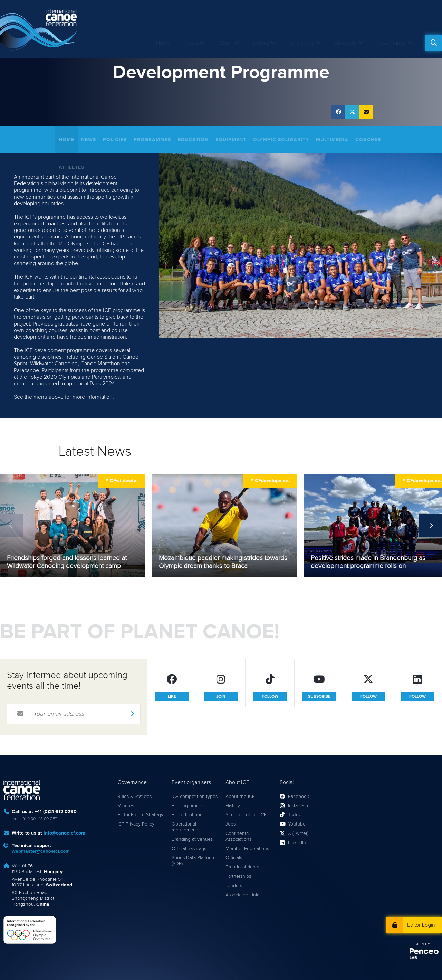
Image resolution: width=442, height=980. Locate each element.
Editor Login (421, 925)
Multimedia (332, 140)
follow (270, 697)
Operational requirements (185, 827)
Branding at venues (192, 839)
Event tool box (187, 815)
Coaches (368, 140)
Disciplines (302, 43)
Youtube (297, 824)
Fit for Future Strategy (140, 815)
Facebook (299, 797)
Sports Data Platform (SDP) (193, 861)
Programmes (152, 140)
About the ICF (240, 797)
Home (163, 43)
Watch (225, 43)
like (172, 697)
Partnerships (238, 876)
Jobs (230, 824)
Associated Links (243, 895)
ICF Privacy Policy (136, 824)
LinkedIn (297, 843)
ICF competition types (195, 797)
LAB (413, 958)
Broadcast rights (242, 867)
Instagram (298, 806)
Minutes (126, 806)
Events (261, 43)
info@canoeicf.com (64, 833)
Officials (234, 858)
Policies (115, 140)
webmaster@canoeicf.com (41, 851)
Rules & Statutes (134, 797)
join (221, 697)
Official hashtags (189, 849)
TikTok (295, 815)
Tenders (234, 886)
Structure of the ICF (246, 815)
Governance (391, 43)
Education (193, 140)
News (191, 43)
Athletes (71, 167)
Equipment (231, 140)
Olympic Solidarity (281, 140)
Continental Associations (238, 836)
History (233, 806)
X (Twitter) (298, 833)
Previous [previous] (11, 526)
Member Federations (247, 849)
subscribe (319, 697)
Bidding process (189, 806)
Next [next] (431, 526)
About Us (345, 43)
